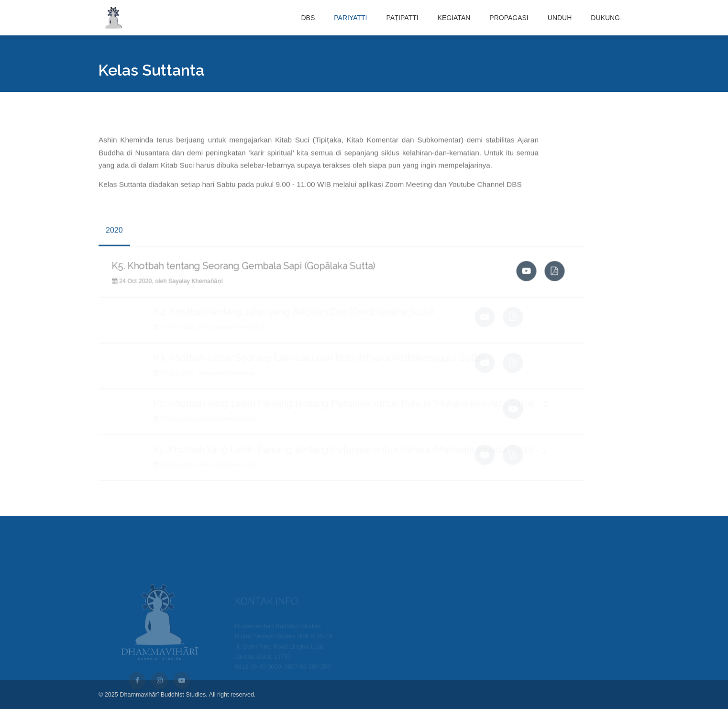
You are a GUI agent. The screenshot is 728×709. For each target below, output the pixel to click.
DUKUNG (605, 18)
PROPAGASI (509, 18)
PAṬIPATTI (402, 18)
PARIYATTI (350, 18)
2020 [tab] (114, 234)
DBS (308, 18)
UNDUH (560, 18)
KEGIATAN (454, 18)
